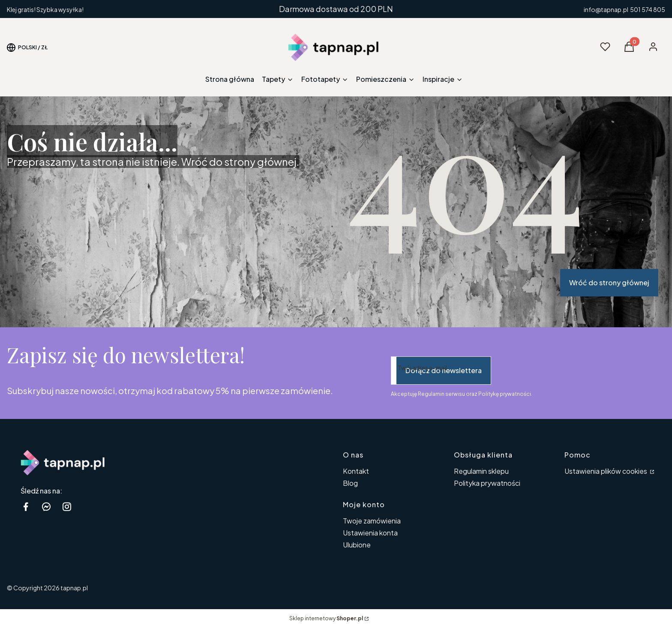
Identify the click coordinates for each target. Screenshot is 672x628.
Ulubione (357, 545)
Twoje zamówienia (372, 521)
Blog (350, 483)
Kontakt (356, 471)
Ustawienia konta (370, 533)
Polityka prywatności (487, 483)
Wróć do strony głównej (609, 283)
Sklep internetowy (326, 618)
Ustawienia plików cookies (606, 471)
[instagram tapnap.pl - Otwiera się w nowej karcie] (67, 507)
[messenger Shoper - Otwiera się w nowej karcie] (46, 507)
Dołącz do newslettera (444, 370)
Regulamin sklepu (481, 471)
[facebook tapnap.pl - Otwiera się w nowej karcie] (26, 507)
